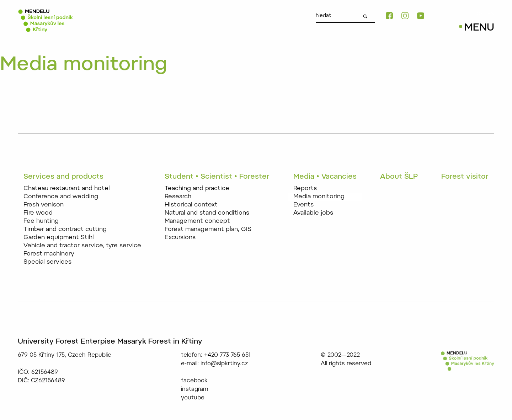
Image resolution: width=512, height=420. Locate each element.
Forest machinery (49, 254)
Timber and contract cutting (65, 229)
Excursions (180, 238)
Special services (47, 262)
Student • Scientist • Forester (217, 177)
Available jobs (313, 213)
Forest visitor (465, 177)
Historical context (191, 205)
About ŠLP (399, 177)
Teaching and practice (197, 189)
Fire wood (38, 213)
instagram (195, 389)
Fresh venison (44, 205)
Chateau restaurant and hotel (67, 189)
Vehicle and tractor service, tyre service (82, 246)
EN (491, 14)
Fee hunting (41, 221)
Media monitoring (319, 197)
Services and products (63, 177)
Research (178, 197)
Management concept (197, 221)
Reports (305, 189)
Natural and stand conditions (207, 213)
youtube (193, 398)
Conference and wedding (61, 197)
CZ (480, 14)
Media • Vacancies (325, 177)
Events (303, 205)
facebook (194, 381)
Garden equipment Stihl (59, 238)
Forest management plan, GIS (208, 229)
